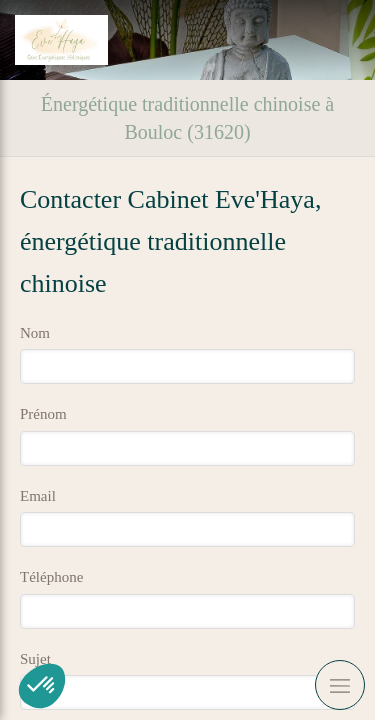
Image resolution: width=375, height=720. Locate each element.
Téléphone (51, 577)
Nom (35, 333)
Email (38, 496)
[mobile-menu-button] (340, 685)
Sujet (35, 659)
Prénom (43, 414)
